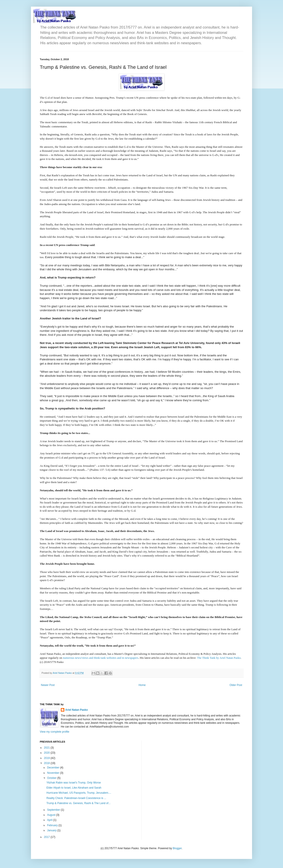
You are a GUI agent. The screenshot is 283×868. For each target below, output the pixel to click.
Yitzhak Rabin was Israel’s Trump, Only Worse (74, 783)
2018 (47, 763)
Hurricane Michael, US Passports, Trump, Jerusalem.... (79, 793)
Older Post (236, 685)
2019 (47, 758)
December (54, 768)
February (53, 825)
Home (142, 685)
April (50, 820)
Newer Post (48, 685)
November (54, 773)
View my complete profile (54, 732)
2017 (47, 837)
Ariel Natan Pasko (76, 710)
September (54, 810)
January (52, 830)
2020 (47, 753)
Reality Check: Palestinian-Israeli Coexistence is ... (76, 798)
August (52, 815)
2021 (47, 748)
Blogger (177, 848)
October (52, 778)
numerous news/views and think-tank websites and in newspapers (100, 658)
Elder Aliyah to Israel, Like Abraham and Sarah (74, 788)
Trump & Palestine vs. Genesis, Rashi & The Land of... (78, 803)
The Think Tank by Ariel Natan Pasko (219, 658)
